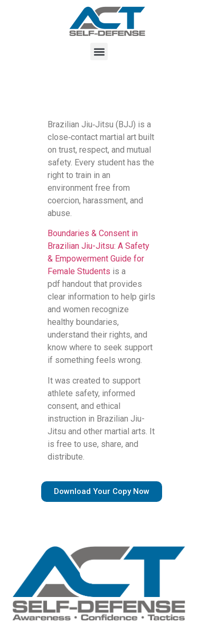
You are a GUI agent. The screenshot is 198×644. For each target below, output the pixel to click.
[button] (99, 52)
